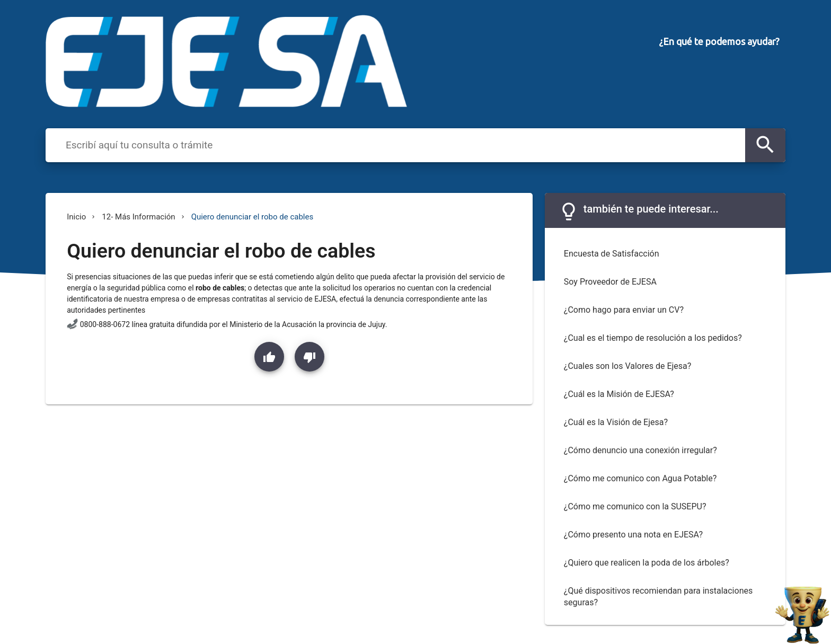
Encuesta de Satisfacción (612, 254)
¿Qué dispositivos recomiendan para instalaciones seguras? (658, 597)
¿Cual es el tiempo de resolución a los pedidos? (653, 338)
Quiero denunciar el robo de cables (253, 217)
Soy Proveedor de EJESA (610, 282)
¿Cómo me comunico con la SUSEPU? (635, 506)
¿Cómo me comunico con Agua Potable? (640, 478)
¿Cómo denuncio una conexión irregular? (640, 450)
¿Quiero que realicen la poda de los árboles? (647, 563)
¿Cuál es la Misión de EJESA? (619, 394)
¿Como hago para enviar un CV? (624, 310)
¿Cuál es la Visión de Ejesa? (616, 422)
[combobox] (403, 145)
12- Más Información (138, 217)
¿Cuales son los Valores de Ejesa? (627, 366)
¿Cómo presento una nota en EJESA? (633, 535)
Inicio (76, 217)
